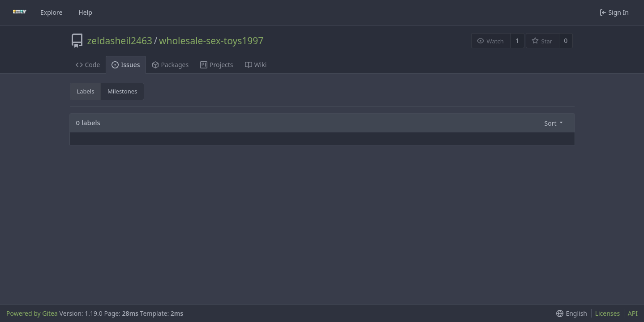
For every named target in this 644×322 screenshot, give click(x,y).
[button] (553, 123)
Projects (217, 65)
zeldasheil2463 (120, 41)
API (633, 313)
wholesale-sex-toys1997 (211, 41)
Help (85, 12)
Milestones (122, 91)
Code (88, 65)
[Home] (20, 13)
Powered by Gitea (32, 313)
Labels (85, 91)
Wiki (256, 65)
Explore (51, 12)
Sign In (614, 12)
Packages (170, 65)
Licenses (608, 313)
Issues (126, 65)
